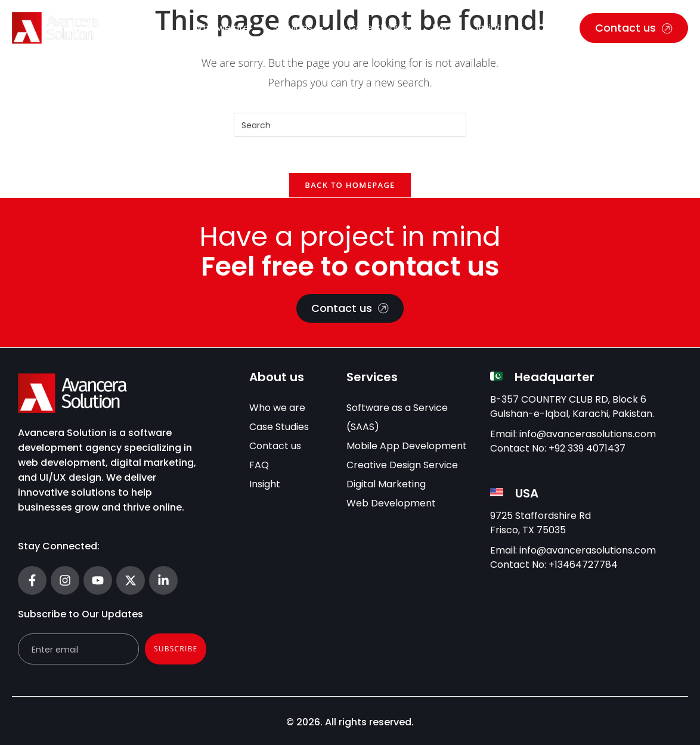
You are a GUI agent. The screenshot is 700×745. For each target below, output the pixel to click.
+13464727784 (583, 565)
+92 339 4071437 (587, 448)
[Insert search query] (350, 125)
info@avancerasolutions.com (588, 434)
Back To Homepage (350, 185)
